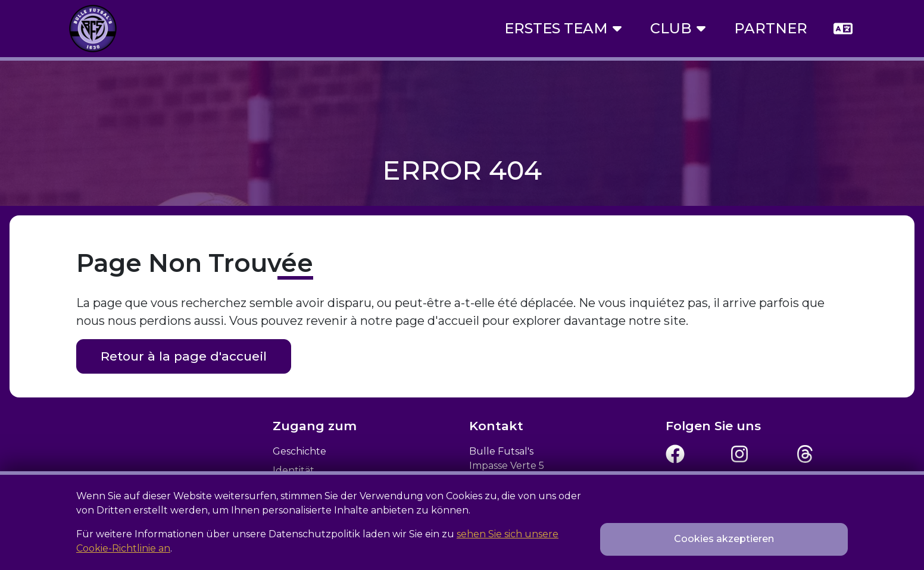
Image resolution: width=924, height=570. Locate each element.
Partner (771, 28)
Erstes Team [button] (563, 28)
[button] (843, 29)
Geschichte (299, 451)
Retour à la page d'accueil (184, 356)
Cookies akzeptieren (724, 539)
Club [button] (678, 28)
